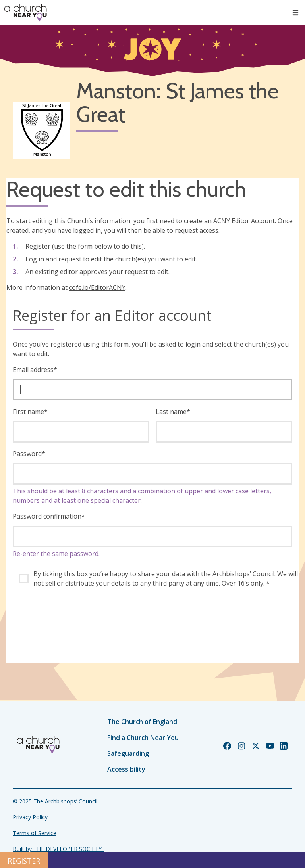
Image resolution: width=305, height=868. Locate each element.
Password (29, 454)
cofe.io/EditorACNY (97, 287)
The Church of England (142, 722)
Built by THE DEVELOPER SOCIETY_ (58, 849)
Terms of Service (35, 833)
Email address (35, 370)
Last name (173, 412)
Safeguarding (128, 753)
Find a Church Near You (143, 738)
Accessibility (126, 769)
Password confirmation (49, 516)
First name (30, 412)
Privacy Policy (30, 817)
